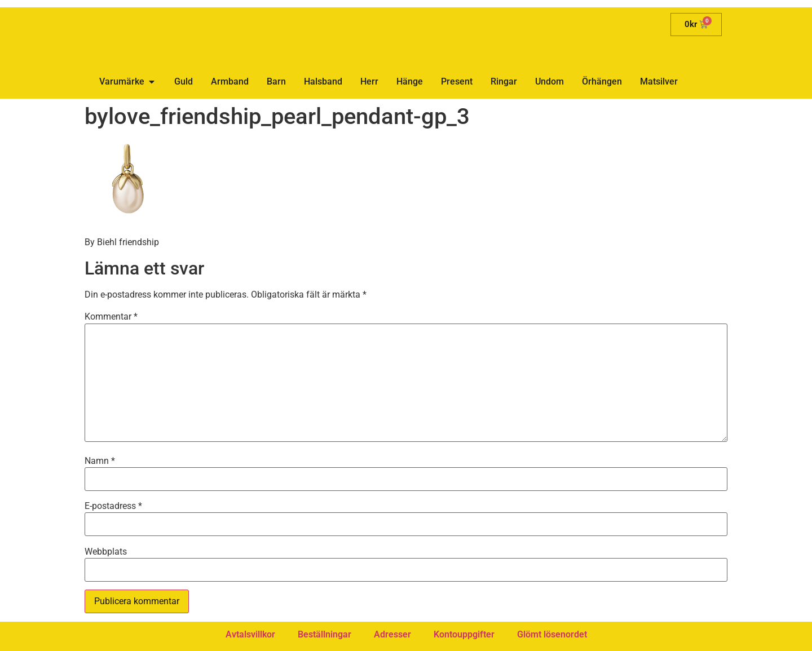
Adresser (392, 634)
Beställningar (325, 634)
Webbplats (106, 552)
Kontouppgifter (464, 634)
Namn (100, 461)
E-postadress (113, 506)
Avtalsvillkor (250, 634)
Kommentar (111, 317)
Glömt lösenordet (552, 634)
